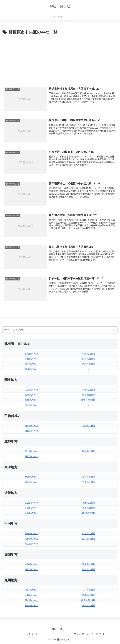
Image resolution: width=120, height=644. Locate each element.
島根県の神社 (31, 539)
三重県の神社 (89, 482)
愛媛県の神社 (89, 564)
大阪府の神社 (31, 513)
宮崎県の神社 (89, 595)
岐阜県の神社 (31, 477)
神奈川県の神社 (89, 400)
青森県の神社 (31, 359)
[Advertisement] (60, 59)
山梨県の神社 (31, 431)
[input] (60, 330)
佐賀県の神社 (31, 595)
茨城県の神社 (31, 390)
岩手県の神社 (31, 364)
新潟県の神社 (31, 426)
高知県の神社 (89, 569)
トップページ (31, 634)
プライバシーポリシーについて (89, 634)
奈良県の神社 (89, 508)
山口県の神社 (89, 539)
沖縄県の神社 (89, 605)
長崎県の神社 (31, 600)
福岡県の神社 (31, 590)
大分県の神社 (89, 590)
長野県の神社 (89, 426)
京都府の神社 (31, 508)
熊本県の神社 (31, 605)
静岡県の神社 (31, 482)
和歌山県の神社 (89, 513)
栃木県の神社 (31, 395)
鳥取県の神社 (31, 534)
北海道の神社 (31, 354)
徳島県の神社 (31, 564)
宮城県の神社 (31, 369)
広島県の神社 (89, 534)
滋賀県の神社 (31, 503)
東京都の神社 (89, 395)
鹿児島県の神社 (89, 600)
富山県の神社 (31, 451)
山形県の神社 (89, 359)
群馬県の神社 (31, 400)
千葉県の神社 (89, 390)
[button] (114, 330)
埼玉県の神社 (31, 405)
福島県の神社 (89, 364)
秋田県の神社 (89, 354)
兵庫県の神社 (89, 503)
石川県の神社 (31, 456)
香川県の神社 (31, 569)
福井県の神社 (89, 451)
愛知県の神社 (89, 477)
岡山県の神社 (31, 544)
